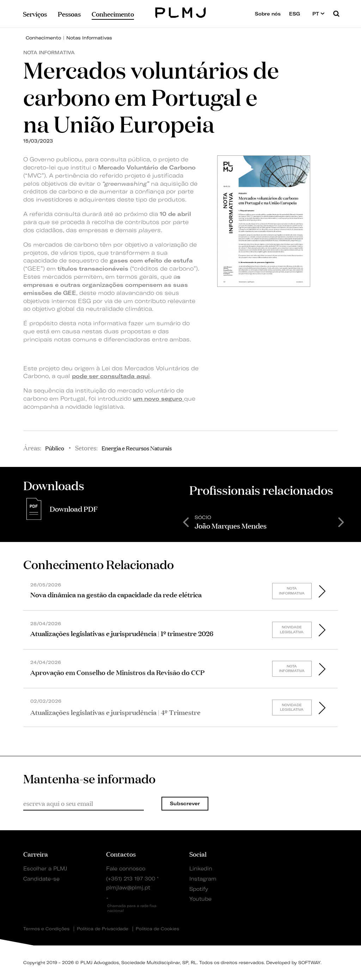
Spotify (199, 889)
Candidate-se (41, 879)
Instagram (203, 879)
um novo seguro (158, 399)
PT (319, 14)
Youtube (200, 899)
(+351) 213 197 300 (131, 879)
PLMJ (181, 12)
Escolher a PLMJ (45, 869)
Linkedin (201, 869)
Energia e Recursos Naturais (137, 448)
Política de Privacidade (103, 929)
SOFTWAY (309, 963)
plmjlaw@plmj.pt (128, 888)
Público (55, 448)
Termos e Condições (46, 929)
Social (198, 854)
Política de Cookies (157, 929)
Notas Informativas (89, 38)
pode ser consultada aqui (111, 376)
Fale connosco (126, 869)
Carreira (36, 854)
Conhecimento (43, 38)
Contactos (121, 854)
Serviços (35, 14)
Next (341, 522)
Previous (186, 522)
